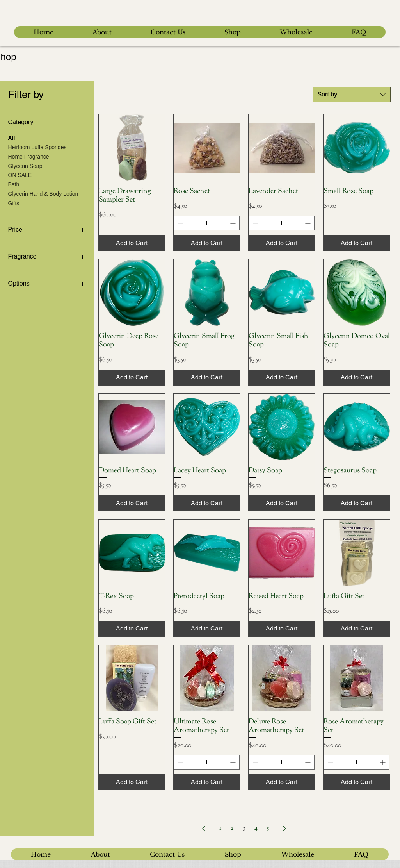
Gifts (14, 203)
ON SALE (20, 174)
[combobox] (352, 95)
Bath (14, 184)
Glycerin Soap (25, 165)
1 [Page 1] (220, 828)
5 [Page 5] (268, 828)
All (12, 137)
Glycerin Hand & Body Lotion (43, 193)
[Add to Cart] (132, 243)
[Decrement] (180, 223)
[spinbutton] (207, 223)
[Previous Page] (204, 829)
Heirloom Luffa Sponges (37, 147)
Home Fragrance (29, 156)
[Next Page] (284, 829)
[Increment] (234, 223)
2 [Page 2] (232, 828)
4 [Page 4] (256, 828)
